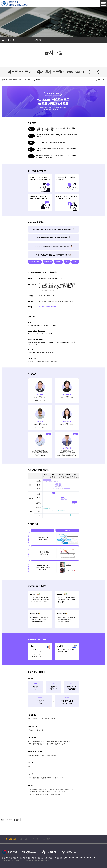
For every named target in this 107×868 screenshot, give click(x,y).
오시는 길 (35, 839)
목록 (3, 820)
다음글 (17, 820)
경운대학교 (24, 839)
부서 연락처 (46, 839)
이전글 (9, 820)
